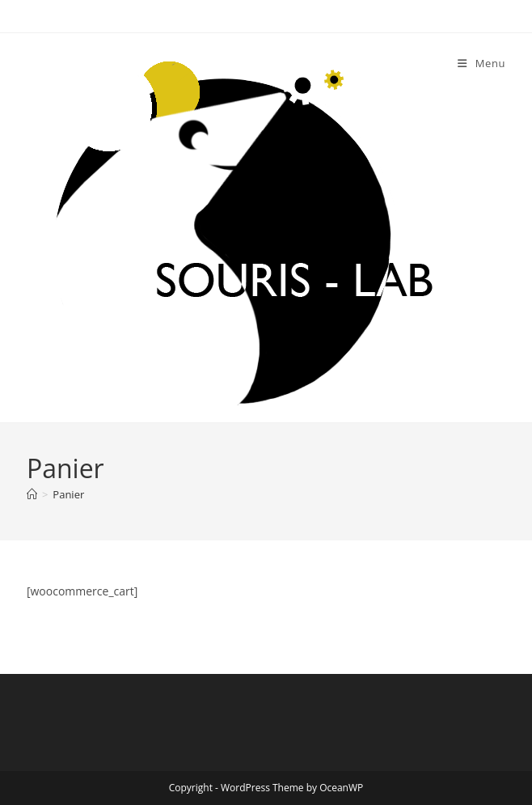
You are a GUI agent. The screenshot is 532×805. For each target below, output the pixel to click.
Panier (68, 494)
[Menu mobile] (481, 63)
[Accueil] (32, 494)
